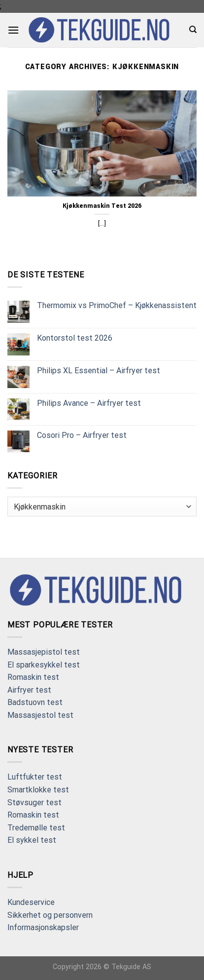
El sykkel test (32, 840)
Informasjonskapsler (43, 927)
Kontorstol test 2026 (75, 338)
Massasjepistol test (44, 652)
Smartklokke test (38, 790)
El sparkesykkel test (44, 665)
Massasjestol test (40, 715)
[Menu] (13, 30)
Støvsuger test (34, 803)
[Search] (193, 30)
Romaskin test (33, 677)
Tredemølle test (36, 828)
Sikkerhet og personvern (50, 915)
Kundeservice (31, 902)
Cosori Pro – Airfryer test (82, 435)
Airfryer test (29, 690)
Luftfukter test (35, 777)
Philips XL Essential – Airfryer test (99, 371)
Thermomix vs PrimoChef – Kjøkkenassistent (117, 305)
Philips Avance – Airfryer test (89, 403)
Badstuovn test (35, 702)
